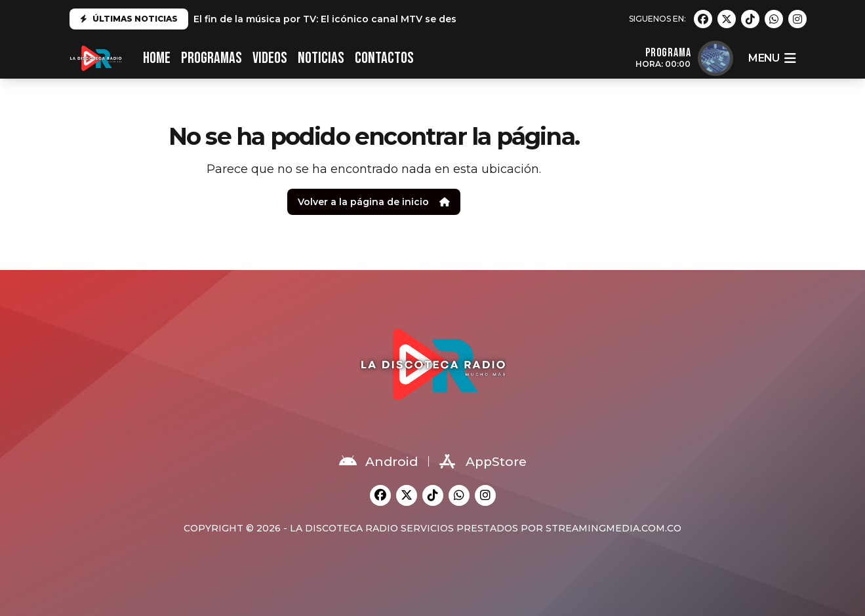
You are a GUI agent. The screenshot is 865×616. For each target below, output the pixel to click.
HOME (157, 58)
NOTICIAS (321, 58)
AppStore (483, 461)
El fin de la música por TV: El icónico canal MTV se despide (336, 19)
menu (772, 58)
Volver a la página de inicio (374, 202)
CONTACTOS (384, 58)
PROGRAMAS (211, 58)
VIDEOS (270, 58)
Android (378, 461)
